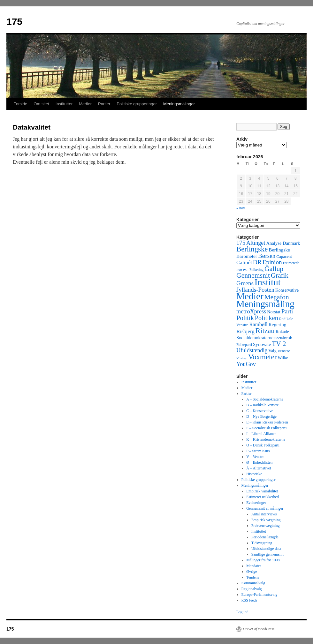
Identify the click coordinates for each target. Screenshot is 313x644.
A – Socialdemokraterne (265, 399)
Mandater (254, 566)
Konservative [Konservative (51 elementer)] (287, 290)
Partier (104, 104)
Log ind (242, 612)
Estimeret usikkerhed (263, 497)
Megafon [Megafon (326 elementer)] (277, 297)
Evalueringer (256, 503)
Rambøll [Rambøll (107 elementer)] (258, 324)
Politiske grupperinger (137, 104)
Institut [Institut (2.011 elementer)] (268, 282)
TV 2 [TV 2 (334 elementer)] (279, 344)
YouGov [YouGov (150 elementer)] (246, 364)
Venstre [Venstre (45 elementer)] (284, 351)
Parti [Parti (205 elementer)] (287, 311)
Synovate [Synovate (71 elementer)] (262, 344)
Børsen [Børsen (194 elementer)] (267, 256)
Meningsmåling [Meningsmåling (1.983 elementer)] (265, 304)
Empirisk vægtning (266, 520)
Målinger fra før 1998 (263, 560)
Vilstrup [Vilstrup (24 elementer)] (242, 358)
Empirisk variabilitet (262, 491)
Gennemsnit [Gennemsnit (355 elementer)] (253, 275)
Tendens (253, 577)
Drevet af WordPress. (259, 629)
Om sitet (41, 104)
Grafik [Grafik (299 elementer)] (280, 275)
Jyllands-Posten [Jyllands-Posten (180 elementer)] (255, 290)
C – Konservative (260, 411)
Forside (20, 104)
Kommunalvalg (253, 583)
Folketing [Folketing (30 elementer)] (256, 270)
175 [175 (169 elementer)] (241, 243)
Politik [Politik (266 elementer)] (245, 318)
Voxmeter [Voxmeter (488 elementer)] (262, 357)
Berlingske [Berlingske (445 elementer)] (252, 249)
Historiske (254, 474)
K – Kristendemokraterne (266, 439)
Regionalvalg (252, 589)
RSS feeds (249, 600)
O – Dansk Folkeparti (263, 445)
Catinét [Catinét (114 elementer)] (244, 262)
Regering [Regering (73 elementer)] (278, 324)
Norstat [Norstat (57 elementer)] (274, 312)
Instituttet (259, 531)
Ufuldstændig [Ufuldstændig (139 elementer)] (252, 350)
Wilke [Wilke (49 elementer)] (283, 358)
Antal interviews (264, 514)
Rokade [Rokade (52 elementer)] (282, 332)
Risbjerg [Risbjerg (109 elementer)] (245, 331)
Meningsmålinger (179, 104)
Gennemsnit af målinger (265, 508)
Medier (85, 104)
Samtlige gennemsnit (267, 554)
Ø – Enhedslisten (259, 462)
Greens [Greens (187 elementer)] (245, 283)
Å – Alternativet (259, 468)
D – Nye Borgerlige (261, 416)
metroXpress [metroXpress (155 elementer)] (251, 311)
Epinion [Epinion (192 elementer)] (272, 262)
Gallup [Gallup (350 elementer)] (274, 269)
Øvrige (252, 572)
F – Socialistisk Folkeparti (266, 428)
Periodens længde (265, 537)
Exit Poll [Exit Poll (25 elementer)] (242, 270)
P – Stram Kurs (258, 451)
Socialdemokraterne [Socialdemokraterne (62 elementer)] (255, 338)
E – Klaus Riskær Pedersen (267, 422)
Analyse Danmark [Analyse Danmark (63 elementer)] (283, 243)
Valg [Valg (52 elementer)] (272, 351)
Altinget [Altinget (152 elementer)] (256, 243)
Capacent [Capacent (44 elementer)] (284, 256)
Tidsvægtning (262, 543)
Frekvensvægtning (266, 526)
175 (14, 22)
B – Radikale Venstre (262, 405)
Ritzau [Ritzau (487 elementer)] (265, 331)
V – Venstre (255, 457)
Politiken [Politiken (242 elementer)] (267, 318)
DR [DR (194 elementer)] (257, 262)
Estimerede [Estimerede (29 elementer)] (291, 263)
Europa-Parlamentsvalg (260, 595)
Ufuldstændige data (266, 549)
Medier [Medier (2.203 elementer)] (250, 296)
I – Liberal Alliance (261, 434)
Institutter (64, 104)
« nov (241, 208)
